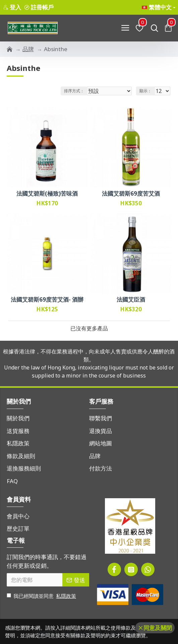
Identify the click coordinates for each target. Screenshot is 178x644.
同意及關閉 (158, 628)
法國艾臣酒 (131, 300)
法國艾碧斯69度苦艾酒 (131, 194)
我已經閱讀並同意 (42, 596)
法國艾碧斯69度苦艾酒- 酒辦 (47, 300)
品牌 (28, 49)
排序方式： (74, 91)
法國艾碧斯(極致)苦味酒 (47, 194)
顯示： (145, 91)
